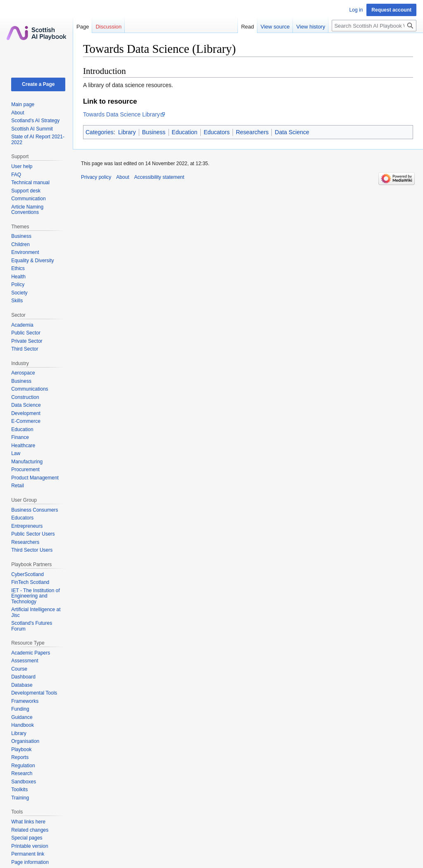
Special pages (27, 838)
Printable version (30, 846)
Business (154, 132)
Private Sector (27, 341)
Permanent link (28, 854)
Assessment (25, 661)
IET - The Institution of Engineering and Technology (36, 596)
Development (26, 413)
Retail (18, 486)
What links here (28, 822)
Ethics (18, 268)
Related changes (30, 830)
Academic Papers (31, 653)
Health (18, 277)
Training (20, 798)
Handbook (23, 725)
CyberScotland (27, 574)
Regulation (23, 766)
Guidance (22, 717)
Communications (30, 389)
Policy (18, 285)
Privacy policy (96, 177)
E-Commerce (26, 421)
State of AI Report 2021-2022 (38, 140)
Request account (391, 10)
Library (127, 132)
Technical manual (30, 183)
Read (248, 27)
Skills (17, 301)
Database (22, 685)
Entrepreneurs (27, 526)
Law (16, 453)
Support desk (26, 191)
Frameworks (25, 701)
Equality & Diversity (32, 261)
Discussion (108, 27)
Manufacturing (27, 462)
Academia (22, 325)
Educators (217, 132)
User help (22, 166)
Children (20, 244)
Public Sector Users (33, 534)
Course (19, 669)
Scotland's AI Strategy (35, 121)
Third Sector (25, 349)
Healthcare (23, 446)
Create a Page (38, 84)
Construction (25, 397)
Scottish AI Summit (32, 129)
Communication (28, 199)
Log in (356, 10)
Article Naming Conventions (27, 210)
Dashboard (23, 677)
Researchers (252, 132)
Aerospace (23, 373)
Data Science (292, 132)
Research (22, 773)
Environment (25, 252)
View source (275, 27)
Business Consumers (34, 510)
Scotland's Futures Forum (32, 626)
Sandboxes (24, 782)
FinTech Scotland (30, 582)
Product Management (35, 478)
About (18, 113)
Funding (20, 709)
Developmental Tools (34, 693)
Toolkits (19, 790)
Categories (100, 132)
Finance (20, 437)
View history (311, 27)
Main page (23, 104)
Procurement (25, 470)
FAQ (16, 175)
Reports (20, 757)
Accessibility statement (159, 177)
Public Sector (26, 333)
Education (185, 132)
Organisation (25, 741)
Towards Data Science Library (121, 114)
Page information (30, 862)
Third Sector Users (32, 550)
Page (83, 27)
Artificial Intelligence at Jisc (36, 612)
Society (19, 293)
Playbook (21, 749)
